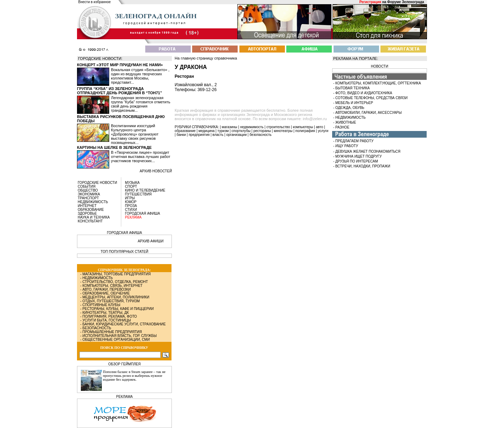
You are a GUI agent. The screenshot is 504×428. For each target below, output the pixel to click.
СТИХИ (131, 210)
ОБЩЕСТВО (88, 190)
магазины (230, 127)
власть (218, 135)
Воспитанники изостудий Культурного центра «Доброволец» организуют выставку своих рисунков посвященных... (135, 134)
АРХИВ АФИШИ (150, 241)
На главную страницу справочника (206, 58)
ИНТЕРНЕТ (87, 206)
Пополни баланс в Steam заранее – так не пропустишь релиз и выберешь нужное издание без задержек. (134, 376)
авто (320, 127)
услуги (323, 131)
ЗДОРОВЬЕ (87, 213)
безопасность (261, 135)
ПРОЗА (131, 206)
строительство (278, 127)
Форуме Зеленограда (405, 2)
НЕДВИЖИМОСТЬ (93, 202)
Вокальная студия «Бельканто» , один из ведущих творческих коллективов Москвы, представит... (140, 76)
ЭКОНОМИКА (89, 194)
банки (181, 135)
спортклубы (241, 131)
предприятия (199, 135)
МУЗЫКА (132, 183)
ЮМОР (131, 202)
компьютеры (303, 127)
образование (185, 131)
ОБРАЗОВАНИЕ (91, 210)
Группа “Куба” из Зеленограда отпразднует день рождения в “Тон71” (120, 91)
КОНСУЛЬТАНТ (90, 221)
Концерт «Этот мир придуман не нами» (120, 65)
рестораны (262, 131)
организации (237, 135)
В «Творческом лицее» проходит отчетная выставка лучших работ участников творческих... (141, 157)
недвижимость (252, 127)
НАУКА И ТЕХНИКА (94, 217)
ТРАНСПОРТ (88, 198)
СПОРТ (131, 187)
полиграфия (305, 131)
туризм (223, 131)
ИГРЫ (130, 198)
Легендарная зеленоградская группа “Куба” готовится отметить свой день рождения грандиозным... (141, 104)
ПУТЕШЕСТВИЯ (138, 194)
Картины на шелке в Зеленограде (114, 147)
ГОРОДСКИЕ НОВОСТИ (97, 183)
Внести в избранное (95, 2)
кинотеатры (283, 131)
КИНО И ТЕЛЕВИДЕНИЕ (145, 190)
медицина (206, 131)
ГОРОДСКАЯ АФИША (142, 213)
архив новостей (156, 171)
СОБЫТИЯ (87, 187)
